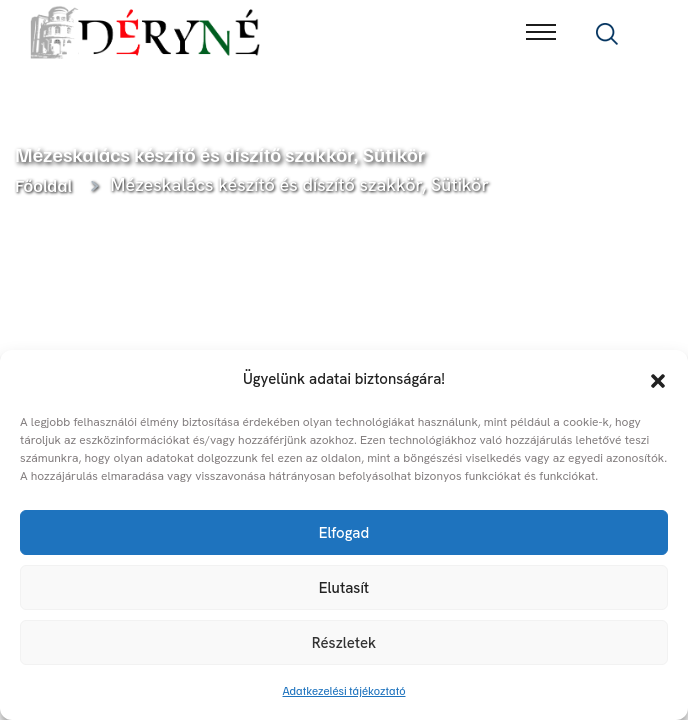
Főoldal (47, 185)
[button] (658, 379)
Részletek (344, 643)
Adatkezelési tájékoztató (344, 690)
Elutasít (344, 588)
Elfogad (344, 533)
